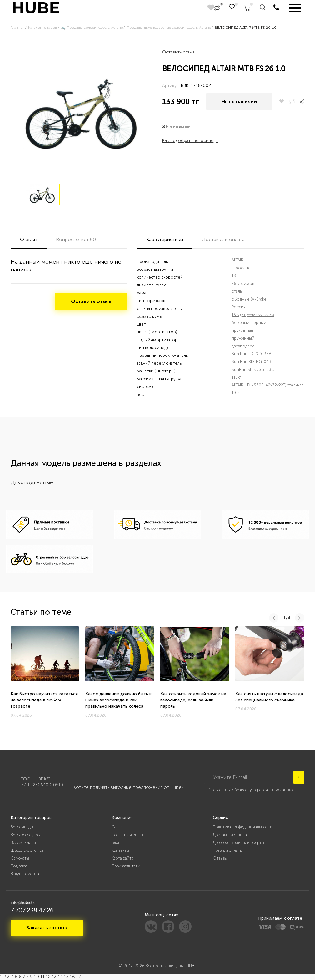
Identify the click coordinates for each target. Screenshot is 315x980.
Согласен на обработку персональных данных (251, 790)
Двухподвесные (32, 482)
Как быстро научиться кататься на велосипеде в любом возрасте (44, 700)
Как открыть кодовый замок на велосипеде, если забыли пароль (193, 700)
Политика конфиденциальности (243, 827)
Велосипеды (22, 827)
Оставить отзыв (178, 52)
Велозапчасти (23, 843)
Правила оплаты (228, 850)
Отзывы (220, 858)
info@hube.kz (23, 903)
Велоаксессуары (25, 835)
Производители (126, 866)
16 (253, 315)
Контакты (120, 850)
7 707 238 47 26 (32, 910)
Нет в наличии (239, 101)
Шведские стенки (27, 850)
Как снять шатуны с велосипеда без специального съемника (269, 697)
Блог (116, 843)
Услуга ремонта (25, 874)
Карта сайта (122, 858)
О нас (117, 827)
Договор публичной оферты (238, 843)
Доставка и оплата (129, 835)
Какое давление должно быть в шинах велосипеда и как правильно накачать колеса (118, 700)
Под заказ (19, 866)
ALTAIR (237, 260)
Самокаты (20, 858)
